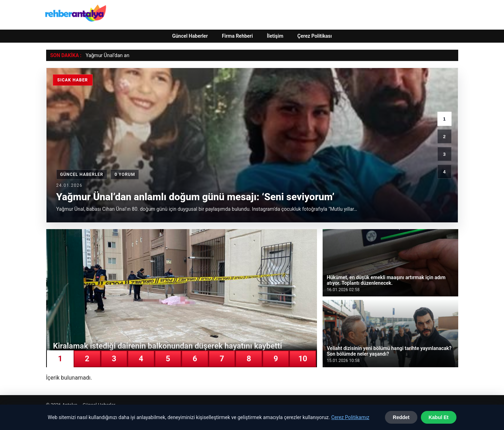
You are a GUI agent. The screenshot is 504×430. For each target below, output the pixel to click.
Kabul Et (439, 417)
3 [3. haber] (444, 154)
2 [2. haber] (444, 137)
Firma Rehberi (237, 36)
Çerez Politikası (315, 36)
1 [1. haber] (444, 119)
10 (303, 359)
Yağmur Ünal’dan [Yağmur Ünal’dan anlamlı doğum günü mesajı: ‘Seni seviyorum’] (104, 55)
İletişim (275, 36)
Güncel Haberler (190, 36)
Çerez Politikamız (350, 417)
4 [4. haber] (444, 172)
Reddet (401, 417)
